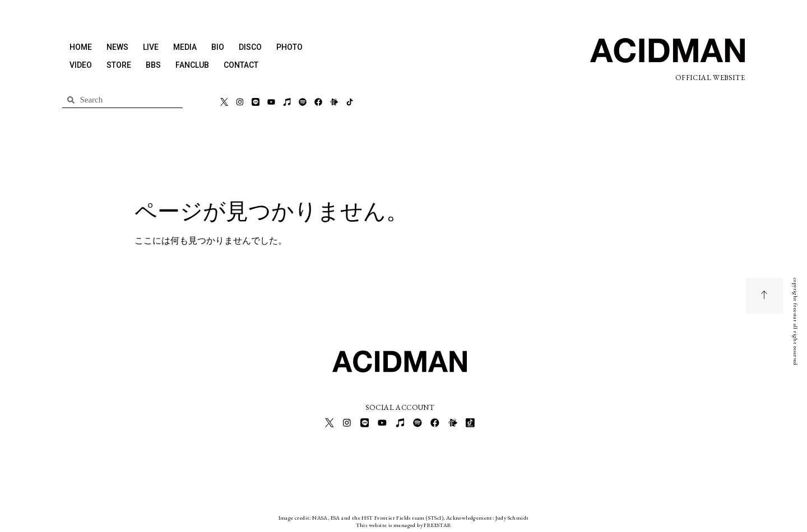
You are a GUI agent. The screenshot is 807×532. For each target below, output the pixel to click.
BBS (153, 65)
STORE (119, 65)
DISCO (250, 47)
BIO (218, 47)
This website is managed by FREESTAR (404, 523)
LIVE (151, 47)
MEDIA (185, 47)
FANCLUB (192, 65)
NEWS (117, 47)
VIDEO (81, 65)
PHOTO (289, 47)
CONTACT (241, 65)
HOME (81, 47)
